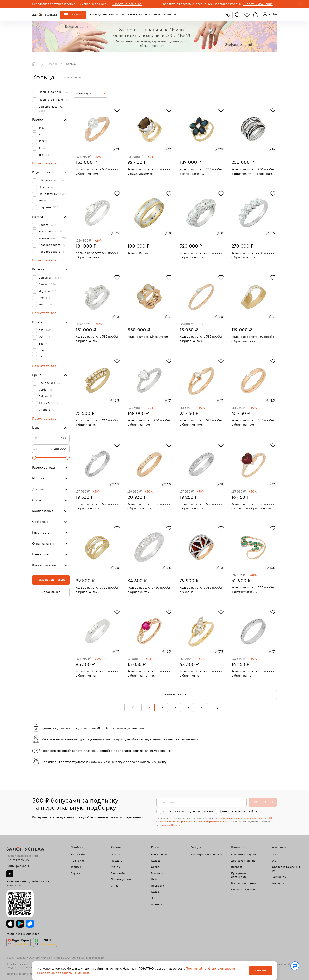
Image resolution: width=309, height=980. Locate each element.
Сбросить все (51, 592)
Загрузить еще (175, 695)
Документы (279, 877)
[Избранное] (117, 109)
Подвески (157, 886)
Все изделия (159, 855)
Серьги (156, 867)
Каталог (78, 15)
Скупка (75, 873)
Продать (116, 861)
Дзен (10, 874)
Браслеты (157, 873)
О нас (115, 886)
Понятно (261, 971)
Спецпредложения (244, 890)
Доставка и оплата (243, 861)
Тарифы (76, 867)
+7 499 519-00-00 (18, 860)
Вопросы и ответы (244, 883)
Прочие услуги (121, 879)
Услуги (121, 15)
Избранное (247, 15)
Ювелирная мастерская (207, 855)
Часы (154, 898)
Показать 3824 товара (51, 580)
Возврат (237, 867)
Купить (115, 867)
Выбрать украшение (127, 4)
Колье (155, 892)
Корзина (255, 15)
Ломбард (95, 15)
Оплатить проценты (244, 855)
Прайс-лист (78, 861)
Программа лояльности (239, 875)
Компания (152, 15)
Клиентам (135, 15)
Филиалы (169, 15)
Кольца (156, 861)
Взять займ (78, 855)
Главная (35, 64)
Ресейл (108, 15)
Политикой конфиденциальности (210, 969)
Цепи (154, 879)
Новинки (157, 904)
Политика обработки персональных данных (30, 974)
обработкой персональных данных (63, 973)
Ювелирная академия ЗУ (286, 869)
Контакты (278, 883)
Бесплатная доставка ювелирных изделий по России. (72, 4)
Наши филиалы (18, 866)
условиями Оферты (169, 825)
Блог (275, 861)
